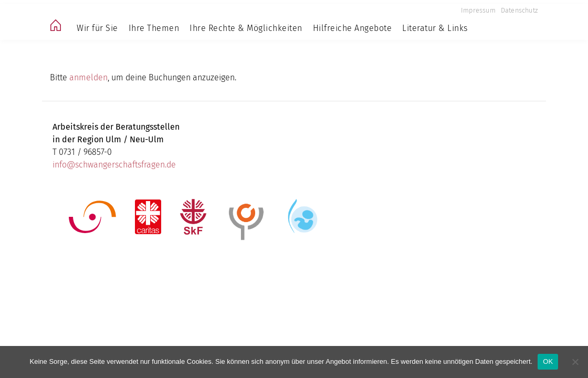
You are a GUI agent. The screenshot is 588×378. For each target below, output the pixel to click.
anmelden (88, 77)
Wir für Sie (97, 28)
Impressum (478, 10)
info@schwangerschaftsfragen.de (114, 165)
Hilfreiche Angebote (353, 28)
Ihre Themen (154, 28)
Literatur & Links (435, 28)
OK (548, 361)
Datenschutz (519, 10)
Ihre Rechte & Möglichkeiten (246, 28)
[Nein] (575, 362)
